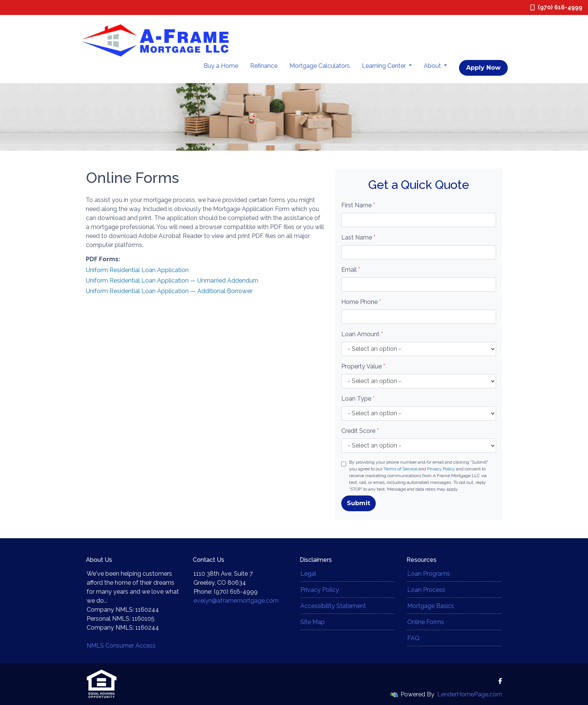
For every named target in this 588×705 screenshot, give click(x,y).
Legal (308, 574)
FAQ (413, 638)
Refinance (264, 66)
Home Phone (361, 302)
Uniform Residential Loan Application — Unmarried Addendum (172, 281)
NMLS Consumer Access (121, 646)
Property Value (363, 366)
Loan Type (358, 399)
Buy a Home (221, 66)
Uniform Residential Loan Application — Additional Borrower (169, 291)
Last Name (358, 237)
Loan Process (426, 590)
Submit (358, 503)
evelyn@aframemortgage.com (236, 601)
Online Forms (426, 622)
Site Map (313, 622)
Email (351, 270)
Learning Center (385, 66)
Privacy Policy (441, 469)
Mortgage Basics (431, 606)
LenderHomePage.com (470, 694)
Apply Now (483, 68)
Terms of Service (400, 469)
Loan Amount (362, 334)
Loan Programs (429, 574)
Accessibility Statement (333, 606)
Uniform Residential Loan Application (137, 270)
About (433, 66)
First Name (358, 205)
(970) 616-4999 (556, 7)
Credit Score (360, 431)
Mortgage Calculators (320, 66)
